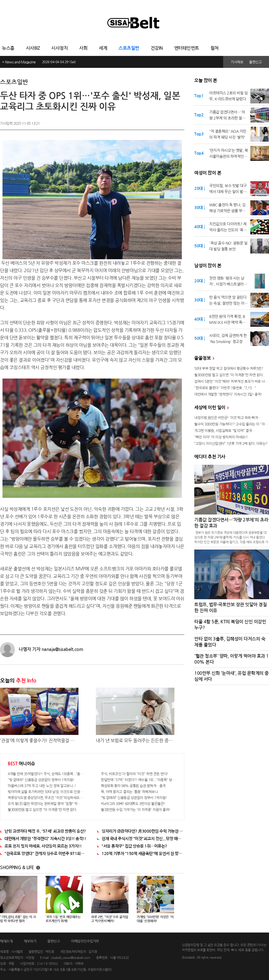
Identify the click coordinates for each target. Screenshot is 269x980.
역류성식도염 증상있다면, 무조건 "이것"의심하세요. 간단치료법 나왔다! (46, 798)
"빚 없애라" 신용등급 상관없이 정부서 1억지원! (41, 780)
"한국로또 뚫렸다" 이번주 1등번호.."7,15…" (225, 388)
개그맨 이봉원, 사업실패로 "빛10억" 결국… (225, 430)
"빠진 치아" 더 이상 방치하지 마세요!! (221, 437)
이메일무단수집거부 (85, 941)
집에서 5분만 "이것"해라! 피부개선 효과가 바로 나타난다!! (232, 381)
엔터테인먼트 (187, 48)
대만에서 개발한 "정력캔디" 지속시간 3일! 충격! (228, 394)
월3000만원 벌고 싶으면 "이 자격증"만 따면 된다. (42, 810)
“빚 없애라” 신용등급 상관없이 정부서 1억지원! (134, 798)
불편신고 (255, 62)
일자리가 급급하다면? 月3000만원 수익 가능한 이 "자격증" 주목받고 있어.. (143, 831)
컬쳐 (215, 48)
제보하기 (30, 941)
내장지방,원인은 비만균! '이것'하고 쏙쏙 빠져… (228, 418)
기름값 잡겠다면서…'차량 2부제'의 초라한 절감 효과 (231, 523)
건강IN (157, 48)
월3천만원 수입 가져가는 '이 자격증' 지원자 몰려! (136, 810)
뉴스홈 (8, 48)
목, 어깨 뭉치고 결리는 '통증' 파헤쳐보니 (129, 792)
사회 (83, 48)
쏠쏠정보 (204, 358)
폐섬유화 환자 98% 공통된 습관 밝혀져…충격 (133, 786)
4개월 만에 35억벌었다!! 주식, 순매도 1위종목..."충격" (46, 774)
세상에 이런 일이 (211, 408)
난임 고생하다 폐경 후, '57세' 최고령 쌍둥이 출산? (45, 831)
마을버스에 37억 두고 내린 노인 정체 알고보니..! (42, 786)
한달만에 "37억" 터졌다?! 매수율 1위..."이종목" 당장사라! (139, 780)
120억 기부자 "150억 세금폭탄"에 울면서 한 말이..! (143, 854)
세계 (103, 48)
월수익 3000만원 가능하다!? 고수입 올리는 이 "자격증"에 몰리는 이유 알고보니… (232, 424)
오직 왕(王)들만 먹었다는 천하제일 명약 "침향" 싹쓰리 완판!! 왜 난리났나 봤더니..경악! (46, 804)
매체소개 (6, 941)
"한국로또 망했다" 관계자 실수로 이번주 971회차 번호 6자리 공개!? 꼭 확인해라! (46, 854)
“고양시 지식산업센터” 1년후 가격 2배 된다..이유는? (231, 443)
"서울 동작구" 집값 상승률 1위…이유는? (134, 846)
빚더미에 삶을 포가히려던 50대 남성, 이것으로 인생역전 (46, 792)
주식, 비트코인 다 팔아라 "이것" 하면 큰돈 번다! (134, 774)
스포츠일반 (129, 48)
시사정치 (60, 48)
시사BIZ (33, 48)
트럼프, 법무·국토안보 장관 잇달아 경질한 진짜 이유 (231, 608)
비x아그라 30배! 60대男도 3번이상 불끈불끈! (133, 804)
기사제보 (237, 62)
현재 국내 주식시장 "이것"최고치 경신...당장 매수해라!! (143, 839)
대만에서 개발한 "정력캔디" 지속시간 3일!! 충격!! (45, 839)
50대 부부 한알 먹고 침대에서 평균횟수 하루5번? (229, 368)
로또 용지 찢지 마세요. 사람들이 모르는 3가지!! (43, 846)
